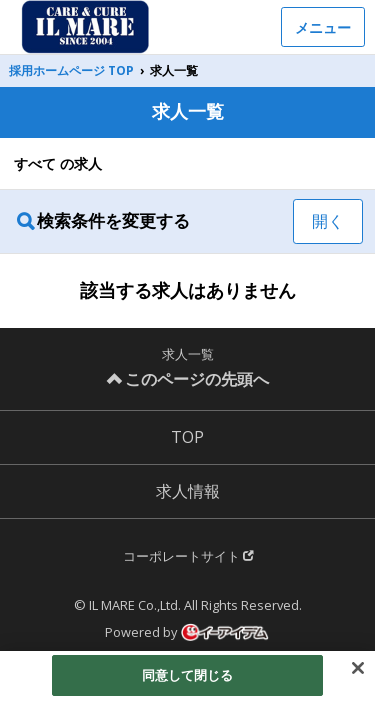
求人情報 (188, 491)
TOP (187, 437)
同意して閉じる (188, 679)
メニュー (323, 27)
